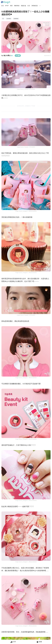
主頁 (2, 6)
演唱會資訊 (35, 6)
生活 (29, 6)
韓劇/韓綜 (17, 6)
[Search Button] (40, 6)
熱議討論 (23, 6)
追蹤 (18, 56)
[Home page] (6, 2)
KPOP (7, 6)
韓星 (11, 6)
